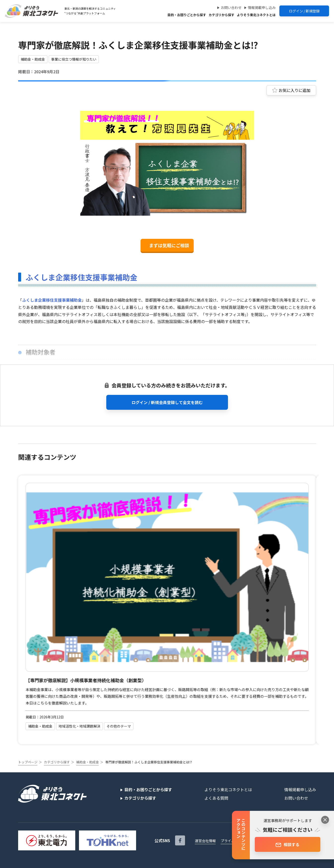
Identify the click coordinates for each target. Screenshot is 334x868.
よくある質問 (216, 798)
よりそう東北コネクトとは (256, 15)
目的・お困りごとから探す (187, 15)
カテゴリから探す (222, 15)
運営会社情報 (205, 841)
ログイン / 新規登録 (304, 11)
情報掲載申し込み (262, 7)
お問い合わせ (231, 7)
